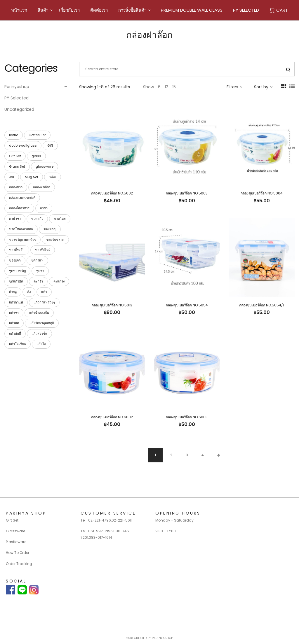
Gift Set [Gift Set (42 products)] (15, 156)
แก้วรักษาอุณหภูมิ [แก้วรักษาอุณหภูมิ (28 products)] (42, 323)
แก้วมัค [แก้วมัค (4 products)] (14, 323)
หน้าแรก (19, 10)
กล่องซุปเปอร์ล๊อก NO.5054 (187, 305)
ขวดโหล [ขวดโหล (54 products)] (60, 219)
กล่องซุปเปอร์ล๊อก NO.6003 (187, 417)
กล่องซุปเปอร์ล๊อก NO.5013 (112, 305)
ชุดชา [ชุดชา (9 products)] (40, 271)
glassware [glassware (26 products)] (45, 166)
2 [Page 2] (171, 455)
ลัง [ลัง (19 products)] (29, 292)
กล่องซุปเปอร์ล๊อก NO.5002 (112, 193)
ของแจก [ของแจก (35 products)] (15, 260)
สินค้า (43, 10)
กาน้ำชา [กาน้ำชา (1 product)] (15, 219)
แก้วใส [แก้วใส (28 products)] (41, 344)
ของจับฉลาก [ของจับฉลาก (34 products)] (55, 240)
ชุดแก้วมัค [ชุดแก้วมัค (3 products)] (16, 281)
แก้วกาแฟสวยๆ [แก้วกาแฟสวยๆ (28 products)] (44, 302)
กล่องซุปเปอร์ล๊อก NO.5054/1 (262, 305)
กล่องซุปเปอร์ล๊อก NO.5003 (187, 193)
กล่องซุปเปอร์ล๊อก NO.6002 (112, 417)
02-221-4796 (100, 520)
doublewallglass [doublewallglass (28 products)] (23, 145)
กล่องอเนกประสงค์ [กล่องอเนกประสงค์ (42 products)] (22, 198)
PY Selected (246, 10)
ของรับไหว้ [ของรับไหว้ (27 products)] (43, 250)
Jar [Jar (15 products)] (12, 177)
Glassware (15, 531)
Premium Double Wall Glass (192, 10)
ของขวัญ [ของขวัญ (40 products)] (50, 229)
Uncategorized (19, 109)
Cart (279, 10)
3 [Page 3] (187, 455)
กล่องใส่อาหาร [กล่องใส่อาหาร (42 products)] (19, 208)
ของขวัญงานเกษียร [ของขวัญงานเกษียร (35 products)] (22, 240)
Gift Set (12, 520)
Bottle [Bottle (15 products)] (14, 135)
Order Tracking (19, 564)
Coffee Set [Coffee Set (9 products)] (37, 135)
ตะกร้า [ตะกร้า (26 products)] (38, 281)
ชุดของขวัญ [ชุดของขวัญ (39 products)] (17, 271)
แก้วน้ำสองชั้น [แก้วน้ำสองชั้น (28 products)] (39, 313)
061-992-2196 (100, 531)
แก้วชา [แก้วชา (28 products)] (14, 313)
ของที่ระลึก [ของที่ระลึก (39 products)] (17, 250)
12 (166, 87)
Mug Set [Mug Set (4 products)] (32, 177)
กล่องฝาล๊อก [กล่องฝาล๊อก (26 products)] (42, 187)
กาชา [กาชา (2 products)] (44, 208)
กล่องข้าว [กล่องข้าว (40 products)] (16, 187)
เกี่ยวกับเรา (69, 10)
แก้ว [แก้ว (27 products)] (44, 292)
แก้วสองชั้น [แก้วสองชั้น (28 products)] (39, 334)
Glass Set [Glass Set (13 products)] (17, 166)
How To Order (18, 553)
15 (174, 87)
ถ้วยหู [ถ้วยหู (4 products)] (13, 292)
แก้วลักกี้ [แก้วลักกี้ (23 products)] (15, 334)
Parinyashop (17, 87)
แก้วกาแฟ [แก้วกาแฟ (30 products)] (16, 302)
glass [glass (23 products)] (36, 156)
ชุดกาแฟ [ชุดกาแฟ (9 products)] (37, 260)
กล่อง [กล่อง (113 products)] (53, 177)
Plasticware (16, 542)
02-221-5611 (122, 520)
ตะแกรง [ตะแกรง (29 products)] (59, 281)
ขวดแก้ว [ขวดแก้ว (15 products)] (37, 219)
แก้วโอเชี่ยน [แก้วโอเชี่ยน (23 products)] (18, 344)
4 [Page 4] (203, 455)
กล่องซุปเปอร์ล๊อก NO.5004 (262, 193)
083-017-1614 (100, 537)
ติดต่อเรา (99, 10)
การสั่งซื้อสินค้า (132, 10)
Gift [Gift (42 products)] (50, 145)
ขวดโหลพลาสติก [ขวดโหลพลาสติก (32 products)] (21, 229)
